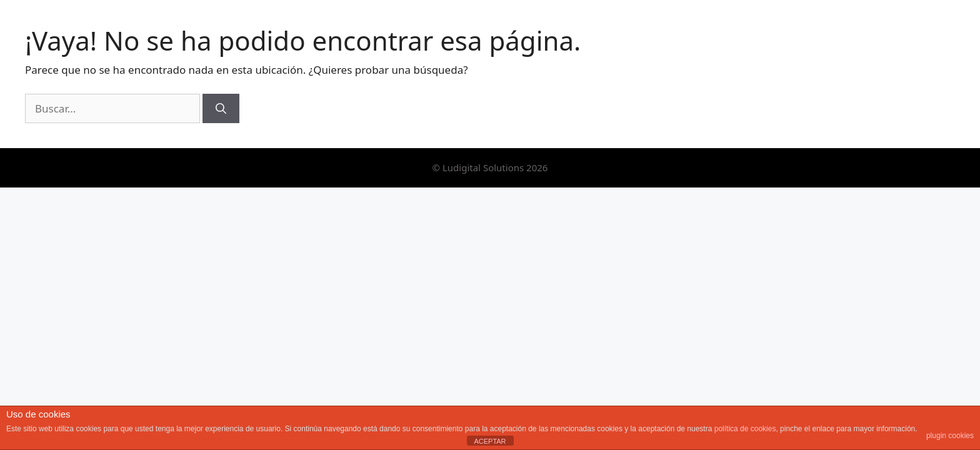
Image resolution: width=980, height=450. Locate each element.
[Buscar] (221, 109)
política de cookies (745, 429)
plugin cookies (950, 436)
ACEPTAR (490, 441)
